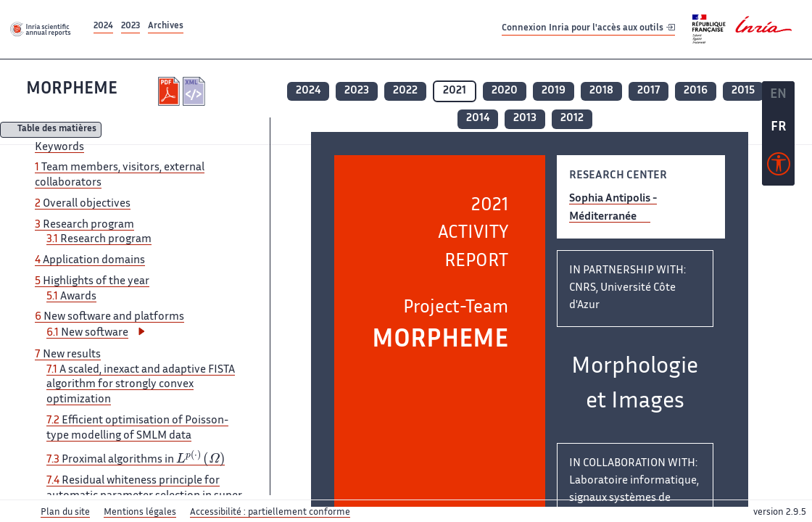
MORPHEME (72, 90)
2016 (696, 91)
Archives (166, 26)
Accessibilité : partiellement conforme (270, 513)
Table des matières (57, 130)
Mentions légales (140, 513)
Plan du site (65, 513)
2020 (505, 91)
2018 (601, 91)
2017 (649, 91)
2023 (130, 26)
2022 (405, 91)
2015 (743, 91)
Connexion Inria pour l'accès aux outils (588, 29)
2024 (103, 26)
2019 (554, 91)
